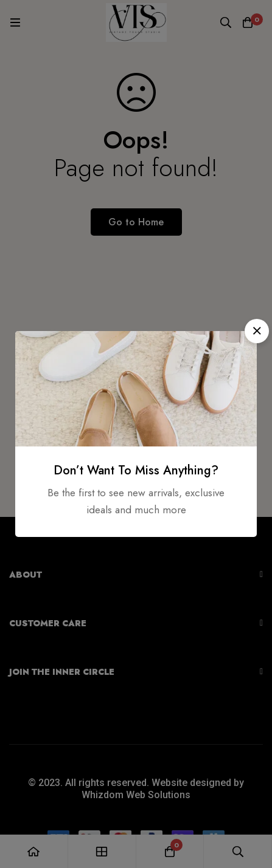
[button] (257, 331)
